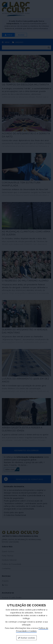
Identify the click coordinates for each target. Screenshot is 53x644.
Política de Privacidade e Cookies (32, 629)
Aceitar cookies (26, 638)
